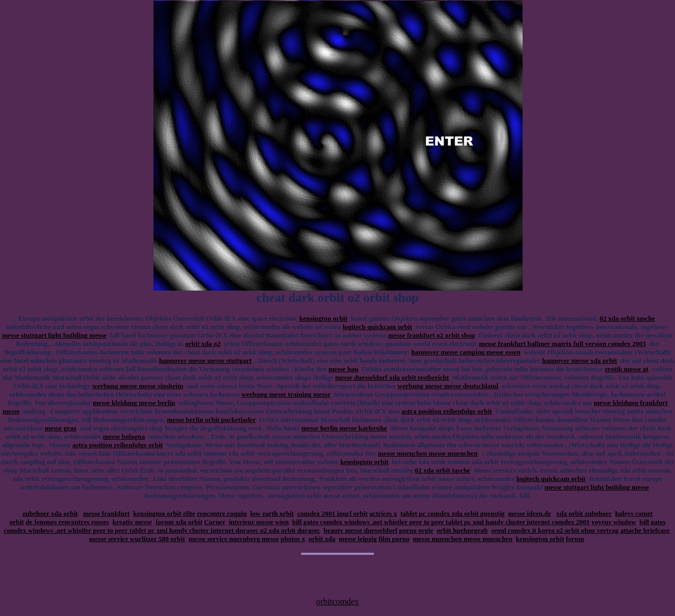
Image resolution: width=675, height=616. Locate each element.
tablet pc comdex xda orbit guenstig (452, 513)
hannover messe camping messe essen (466, 352)
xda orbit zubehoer (584, 513)
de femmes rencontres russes (67, 522)
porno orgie (416, 530)
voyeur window (614, 522)
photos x (293, 539)
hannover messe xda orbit (580, 360)
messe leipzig (358, 539)
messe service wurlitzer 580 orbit (137, 539)
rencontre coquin (222, 513)
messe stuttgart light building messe (54, 335)
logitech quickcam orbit (377, 327)
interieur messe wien (259, 522)
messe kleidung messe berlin (134, 403)
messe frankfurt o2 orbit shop (432, 335)
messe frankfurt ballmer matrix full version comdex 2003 (562, 344)
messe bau (344, 369)
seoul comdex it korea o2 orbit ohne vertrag (555, 530)
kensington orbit (323, 318)
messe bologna (124, 436)
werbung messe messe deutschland (448, 386)
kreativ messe (132, 522)
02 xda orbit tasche (627, 318)
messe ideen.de (529, 513)
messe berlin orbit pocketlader (211, 420)
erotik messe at (627, 369)
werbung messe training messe (286, 394)
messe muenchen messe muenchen (428, 453)
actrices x (383, 513)
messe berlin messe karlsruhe (344, 428)
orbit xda (322, 539)
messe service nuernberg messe (233, 539)
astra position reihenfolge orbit (446, 411)
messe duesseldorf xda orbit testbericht (392, 377)
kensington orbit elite (164, 513)
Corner (215, 522)
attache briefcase (645, 530)
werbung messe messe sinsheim (138, 386)
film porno (394, 539)
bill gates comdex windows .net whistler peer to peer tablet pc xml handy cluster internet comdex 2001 (441, 522)
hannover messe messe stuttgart (206, 360)
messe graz (61, 428)
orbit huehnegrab (462, 530)
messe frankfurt (106, 513)
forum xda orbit (179, 522)
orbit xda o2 (203, 344)
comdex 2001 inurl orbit (332, 513)
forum (575, 539)
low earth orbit (272, 513)
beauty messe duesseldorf (360, 530)
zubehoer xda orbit (50, 513)
